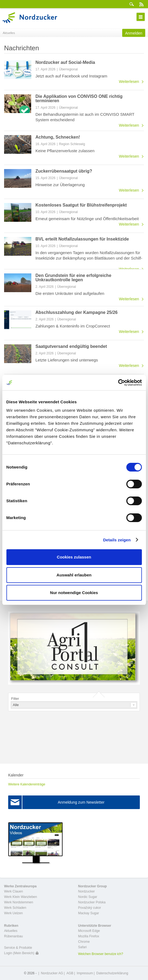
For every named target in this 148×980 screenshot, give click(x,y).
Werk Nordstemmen (19, 902)
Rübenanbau (13, 936)
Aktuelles (11, 931)
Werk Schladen (15, 908)
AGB (70, 973)
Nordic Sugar (88, 897)
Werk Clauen (13, 891)
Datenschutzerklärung (112, 973)
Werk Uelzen (13, 913)
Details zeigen (117, 540)
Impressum (85, 973)
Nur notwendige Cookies (74, 593)
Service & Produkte (18, 948)
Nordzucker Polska (92, 902)
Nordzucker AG (52, 973)
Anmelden (134, 33)
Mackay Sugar (89, 913)
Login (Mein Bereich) (19, 953)
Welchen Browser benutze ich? (101, 954)
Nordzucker (87, 891)
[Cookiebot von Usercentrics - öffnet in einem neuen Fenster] (118, 383)
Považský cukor (90, 908)
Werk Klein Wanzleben (21, 897)
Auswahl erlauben (74, 575)
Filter (15, 699)
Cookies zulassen (74, 557)
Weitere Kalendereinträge (27, 784)
